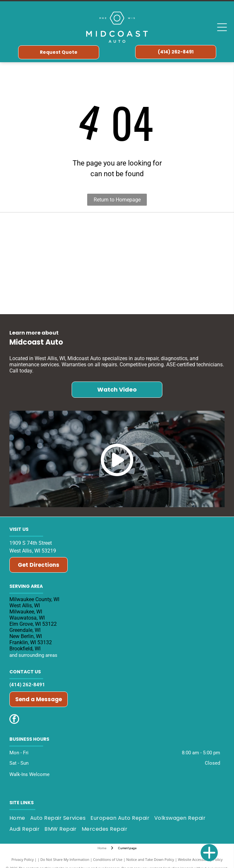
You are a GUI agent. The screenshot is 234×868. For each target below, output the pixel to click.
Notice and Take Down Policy (150, 859)
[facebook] (14, 720)
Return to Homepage (117, 200)
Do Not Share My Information (65, 859)
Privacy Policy (23, 859)
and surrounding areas (33, 655)
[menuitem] (20, 818)
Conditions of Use (108, 859)
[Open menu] (222, 27)
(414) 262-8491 (27, 685)
